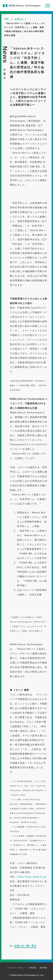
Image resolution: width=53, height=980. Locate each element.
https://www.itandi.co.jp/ (32, 877)
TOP (7, 19)
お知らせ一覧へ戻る (25, 946)
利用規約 (33, 968)
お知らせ (19, 19)
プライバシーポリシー (17, 968)
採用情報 (43, 968)
